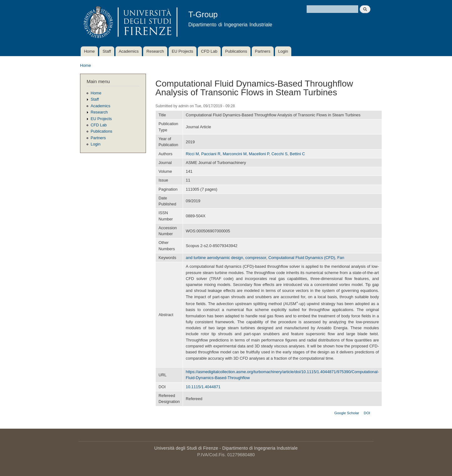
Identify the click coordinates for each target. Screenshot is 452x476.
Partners (263, 51)
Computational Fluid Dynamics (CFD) (302, 258)
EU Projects (183, 51)
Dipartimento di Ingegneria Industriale (260, 448)
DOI (367, 413)
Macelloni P (259, 154)
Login (283, 51)
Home (89, 51)
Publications (236, 51)
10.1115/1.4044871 (203, 387)
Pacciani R (211, 154)
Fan (341, 258)
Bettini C (297, 154)
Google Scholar (347, 413)
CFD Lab (209, 51)
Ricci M (192, 154)
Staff (107, 51)
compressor (256, 258)
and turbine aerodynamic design (215, 258)
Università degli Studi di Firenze (186, 448)
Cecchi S (280, 154)
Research (155, 51)
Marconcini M (234, 154)
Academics (129, 51)
